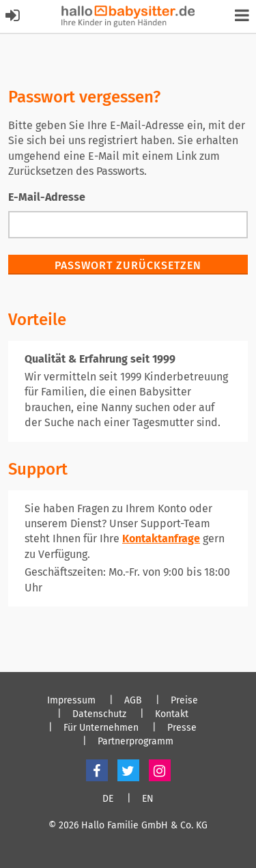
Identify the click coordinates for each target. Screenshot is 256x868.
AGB (133, 701)
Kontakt (172, 714)
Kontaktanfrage (161, 538)
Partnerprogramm (136, 742)
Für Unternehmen (101, 728)
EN (148, 799)
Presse (182, 728)
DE (108, 799)
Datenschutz (99, 714)
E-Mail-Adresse (47, 197)
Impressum (71, 701)
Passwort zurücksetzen (128, 265)
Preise (184, 701)
